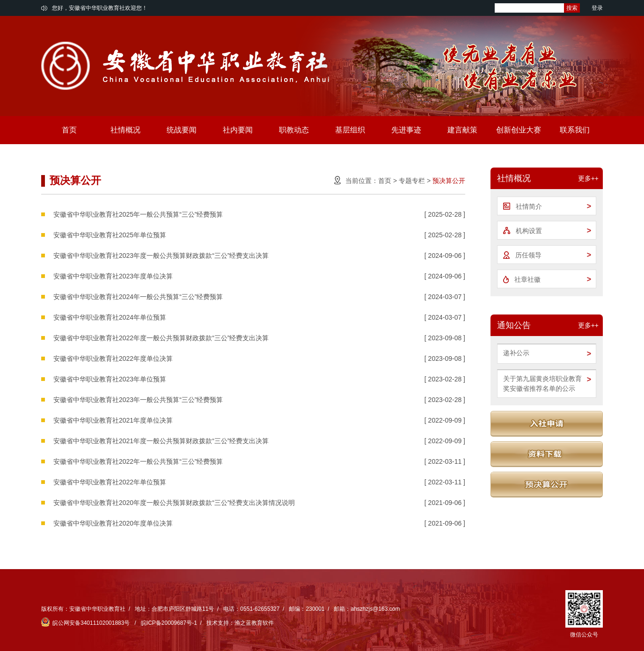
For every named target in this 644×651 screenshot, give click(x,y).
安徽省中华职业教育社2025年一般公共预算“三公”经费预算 (138, 214)
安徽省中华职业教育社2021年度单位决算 (113, 420)
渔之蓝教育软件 (254, 623)
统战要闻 (182, 130)
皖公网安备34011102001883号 (86, 623)
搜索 (572, 8)
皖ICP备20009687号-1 (169, 623)
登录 (597, 8)
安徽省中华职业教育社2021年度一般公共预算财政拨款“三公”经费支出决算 (161, 441)
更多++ (588, 178)
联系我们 (575, 130)
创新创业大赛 (519, 130)
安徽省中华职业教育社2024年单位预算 (110, 317)
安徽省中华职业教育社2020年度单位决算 (113, 523)
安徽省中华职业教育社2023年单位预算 (110, 379)
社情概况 (125, 130)
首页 (69, 130)
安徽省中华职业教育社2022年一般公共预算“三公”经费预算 (138, 461)
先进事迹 (406, 130)
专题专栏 (412, 181)
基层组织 (350, 130)
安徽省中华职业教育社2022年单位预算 (110, 482)
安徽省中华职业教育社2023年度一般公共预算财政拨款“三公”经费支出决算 (161, 256)
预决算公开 (449, 181)
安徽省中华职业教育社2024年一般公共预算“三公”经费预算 (138, 297)
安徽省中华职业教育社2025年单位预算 (110, 235)
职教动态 (294, 130)
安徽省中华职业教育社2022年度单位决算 (113, 358)
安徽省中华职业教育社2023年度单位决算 (113, 276)
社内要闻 (238, 130)
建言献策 (462, 130)
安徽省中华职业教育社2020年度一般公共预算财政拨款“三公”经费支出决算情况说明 (174, 503)
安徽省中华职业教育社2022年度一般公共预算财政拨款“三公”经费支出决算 (161, 338)
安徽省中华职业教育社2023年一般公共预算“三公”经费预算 (138, 400)
